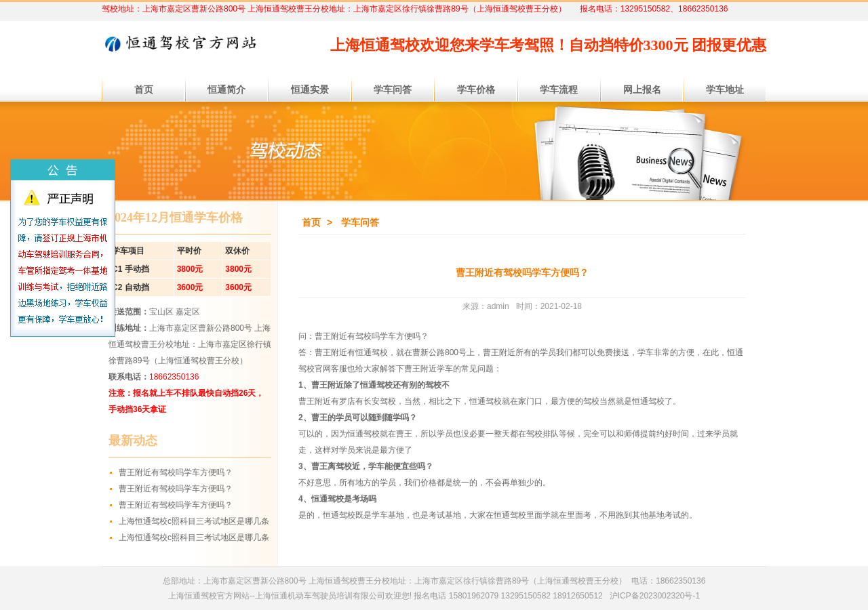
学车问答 (360, 222)
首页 (311, 222)
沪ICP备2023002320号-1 (655, 596)
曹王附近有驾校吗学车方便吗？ (176, 472)
